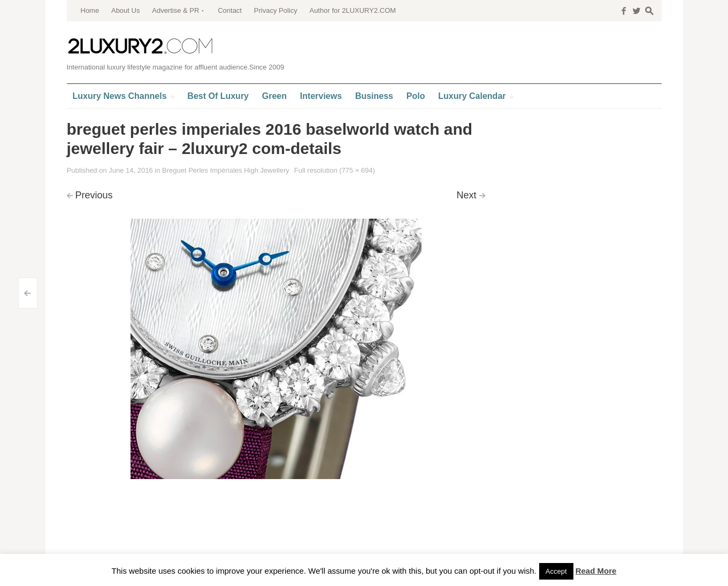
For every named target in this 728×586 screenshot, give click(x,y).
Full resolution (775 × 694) (335, 170)
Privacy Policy (276, 10)
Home (90, 10)
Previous (94, 195)
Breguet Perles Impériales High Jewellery (226, 170)
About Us (125, 10)
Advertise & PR (175, 10)
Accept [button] (556, 571)
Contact (230, 10)
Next (466, 195)
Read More (596, 571)
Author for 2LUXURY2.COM (352, 10)
